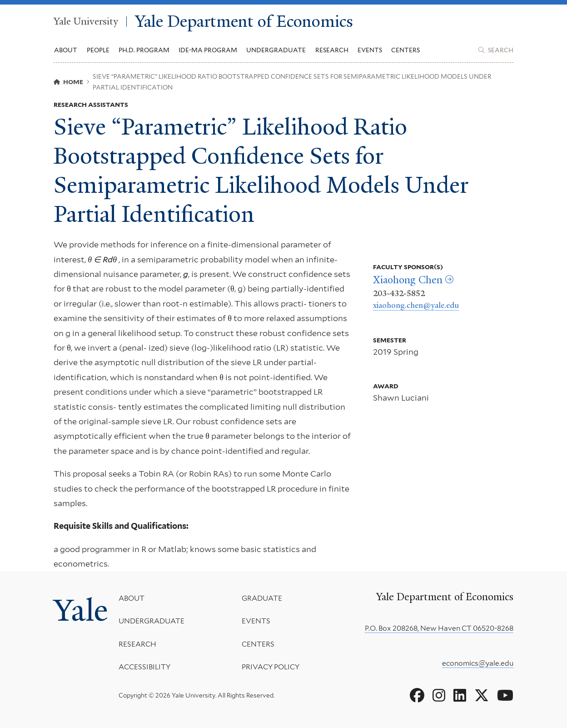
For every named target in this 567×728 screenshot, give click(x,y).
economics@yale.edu (478, 663)
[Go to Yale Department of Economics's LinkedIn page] (460, 696)
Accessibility (144, 667)
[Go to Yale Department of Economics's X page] (482, 696)
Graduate (262, 598)
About (132, 598)
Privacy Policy (271, 667)
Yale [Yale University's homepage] (81, 610)
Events (370, 50)
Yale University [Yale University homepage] (86, 22)
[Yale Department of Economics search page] (496, 50)
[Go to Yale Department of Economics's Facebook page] (417, 696)
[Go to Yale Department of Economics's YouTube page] (505, 696)
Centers (405, 50)
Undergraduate (152, 621)
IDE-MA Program (208, 50)
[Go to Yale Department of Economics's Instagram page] (439, 696)
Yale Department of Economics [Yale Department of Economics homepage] (244, 21)
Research (137, 644)
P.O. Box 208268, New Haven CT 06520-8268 (439, 628)
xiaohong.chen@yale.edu (416, 305)
